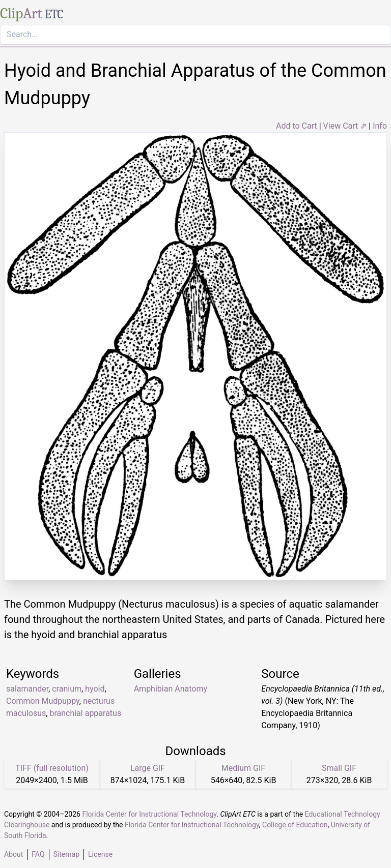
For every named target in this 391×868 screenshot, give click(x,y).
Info (380, 126)
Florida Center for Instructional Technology (149, 814)
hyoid (95, 689)
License (100, 854)
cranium (67, 689)
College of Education (295, 825)
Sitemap (66, 854)
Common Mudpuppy (43, 701)
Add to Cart (297, 126)
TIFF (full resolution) (52, 768)
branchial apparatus (85, 713)
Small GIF (339, 768)
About (13, 854)
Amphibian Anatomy (171, 689)
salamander (27, 689)
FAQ (38, 854)
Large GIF (148, 768)
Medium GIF (243, 768)
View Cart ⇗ (345, 126)
